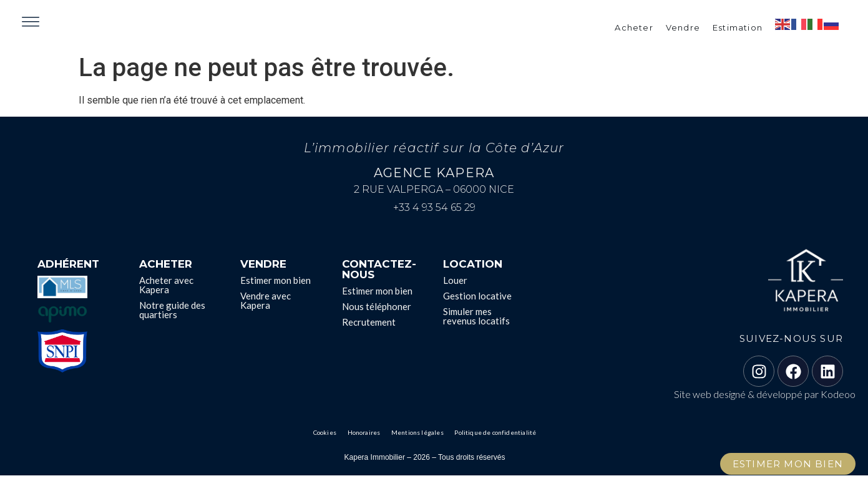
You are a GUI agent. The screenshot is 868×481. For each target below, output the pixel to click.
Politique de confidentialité (491, 439)
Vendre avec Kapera (266, 306)
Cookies (331, 439)
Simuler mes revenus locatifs (476, 322)
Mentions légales (418, 439)
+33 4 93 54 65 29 (434, 213)
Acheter (634, 30)
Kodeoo (838, 400)
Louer (455, 286)
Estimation (738, 30)
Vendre (683, 30)
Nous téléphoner (377, 312)
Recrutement (369, 328)
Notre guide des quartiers (172, 315)
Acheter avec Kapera (166, 290)
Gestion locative (477, 301)
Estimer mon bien (276, 286)
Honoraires (367, 439)
